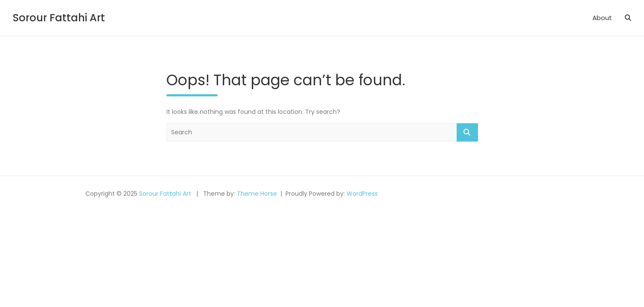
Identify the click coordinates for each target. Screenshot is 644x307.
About (602, 18)
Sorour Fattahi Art (59, 18)
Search (467, 132)
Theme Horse (257, 194)
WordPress (362, 194)
